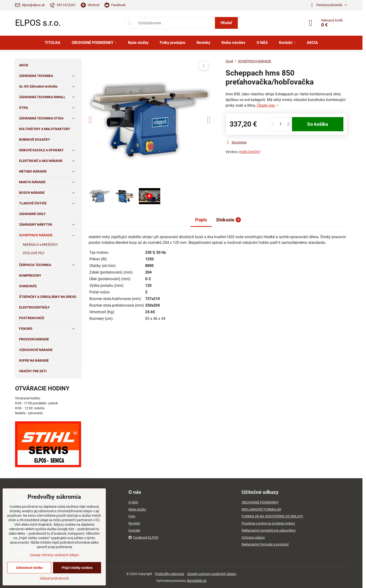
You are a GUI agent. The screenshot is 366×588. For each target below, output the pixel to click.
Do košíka (318, 124)
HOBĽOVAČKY (250, 152)
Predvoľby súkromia (170, 574)
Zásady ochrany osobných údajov (212, 574)
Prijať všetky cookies (77, 568)
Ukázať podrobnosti (54, 578)
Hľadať (226, 23)
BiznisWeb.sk (197, 581)
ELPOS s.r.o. (38, 23)
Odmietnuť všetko (29, 568)
